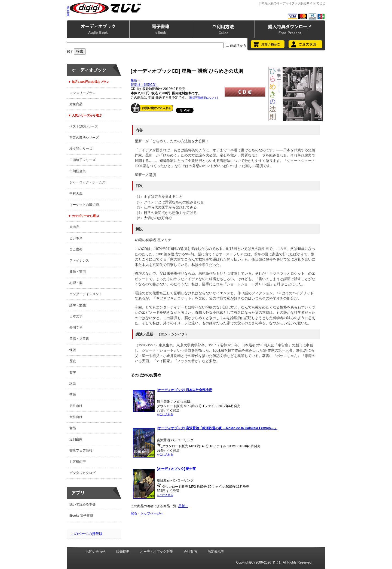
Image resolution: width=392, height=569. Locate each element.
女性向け (76, 417)
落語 (73, 395)
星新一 (136, 80)
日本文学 (76, 316)
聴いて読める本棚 (82, 504)
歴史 (73, 361)
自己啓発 (76, 249)
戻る (134, 513)
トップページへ (152, 513)
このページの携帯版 (87, 534)
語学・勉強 (78, 305)
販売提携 (123, 552)
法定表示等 (216, 552)
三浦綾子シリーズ (82, 160)
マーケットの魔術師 (84, 205)
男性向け (76, 406)
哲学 (73, 372)
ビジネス (76, 238)
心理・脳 (76, 283)
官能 (73, 428)
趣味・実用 (78, 272)
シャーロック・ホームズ (87, 182)
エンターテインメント (86, 294)
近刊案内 (76, 439)
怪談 (73, 350)
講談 (73, 383)
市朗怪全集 (78, 171)
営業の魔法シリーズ (84, 138)
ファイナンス (79, 261)
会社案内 (190, 552)
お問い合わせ (96, 552)
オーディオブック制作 (157, 552)
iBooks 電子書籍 (81, 516)
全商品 (74, 227)
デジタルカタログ (82, 473)
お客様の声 (78, 462)
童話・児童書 (79, 339)
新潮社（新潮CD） (144, 85)
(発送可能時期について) (203, 98)
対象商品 (76, 104)
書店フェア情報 (81, 450)
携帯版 (68, 11)
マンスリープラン (82, 93)
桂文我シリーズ (81, 149)
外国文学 (76, 328)
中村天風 (76, 193)
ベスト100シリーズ (84, 126)
